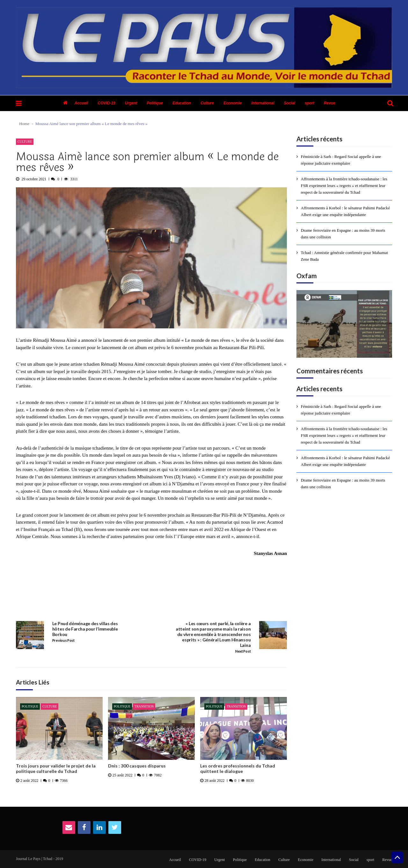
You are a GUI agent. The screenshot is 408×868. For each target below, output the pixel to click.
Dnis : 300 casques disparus (137, 766)
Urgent (131, 103)
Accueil (81, 103)
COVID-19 (106, 103)
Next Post (243, 651)
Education (182, 103)
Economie (233, 103)
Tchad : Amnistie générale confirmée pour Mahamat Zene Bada (345, 256)
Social (290, 103)
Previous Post (63, 640)
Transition (144, 706)
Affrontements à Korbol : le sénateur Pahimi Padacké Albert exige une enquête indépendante (346, 211)
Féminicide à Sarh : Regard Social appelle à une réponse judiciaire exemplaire (341, 160)
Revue (330, 103)
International (263, 103)
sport (310, 103)
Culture (207, 103)
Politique (155, 103)
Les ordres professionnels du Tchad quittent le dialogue (238, 769)
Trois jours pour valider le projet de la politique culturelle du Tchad (56, 769)
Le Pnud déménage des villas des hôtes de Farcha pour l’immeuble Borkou (85, 629)
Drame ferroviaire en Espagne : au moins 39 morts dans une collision (343, 234)
